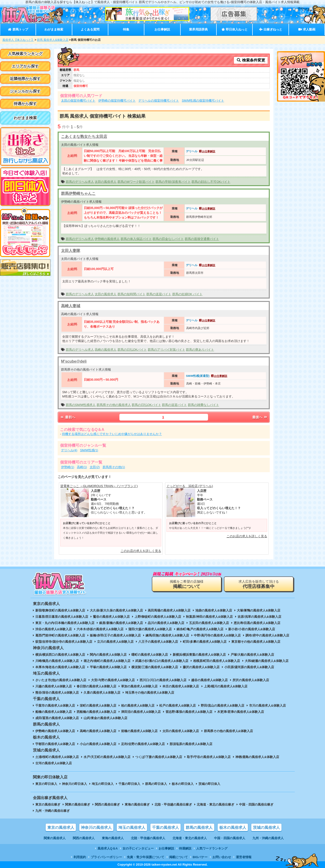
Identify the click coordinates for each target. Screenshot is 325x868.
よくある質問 (90, 29)
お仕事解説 (162, 29)
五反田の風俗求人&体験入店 (209, 623)
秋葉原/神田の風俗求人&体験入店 (209, 617)
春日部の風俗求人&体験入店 (96, 686)
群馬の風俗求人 (199, 828)
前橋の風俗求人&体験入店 (139, 731)
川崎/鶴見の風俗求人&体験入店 (57, 661)
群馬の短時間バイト (132, 294)
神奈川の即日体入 (74, 784)
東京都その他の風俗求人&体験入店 (256, 642)
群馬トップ (18, 29)
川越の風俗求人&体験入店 (54, 686)
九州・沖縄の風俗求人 (268, 838)
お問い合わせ (222, 857)
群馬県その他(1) (114, 467)
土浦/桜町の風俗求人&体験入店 (57, 757)
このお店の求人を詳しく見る (141, 551)
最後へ (260, 417)
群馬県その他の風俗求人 (114, 405)
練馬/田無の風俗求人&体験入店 (167, 635)
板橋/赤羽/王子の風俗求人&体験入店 (115, 635)
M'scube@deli (74, 361)
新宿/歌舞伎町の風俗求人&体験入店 (60, 610)
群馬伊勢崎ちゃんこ (78, 193)
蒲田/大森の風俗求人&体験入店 (150, 629)
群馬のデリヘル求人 (80, 182)
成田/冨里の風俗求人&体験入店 (57, 718)
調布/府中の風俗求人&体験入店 (267, 635)
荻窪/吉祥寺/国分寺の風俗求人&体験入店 (64, 642)
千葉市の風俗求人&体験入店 (55, 706)
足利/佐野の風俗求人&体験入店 (143, 744)
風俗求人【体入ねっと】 (18, 40)
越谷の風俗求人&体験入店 (209, 680)
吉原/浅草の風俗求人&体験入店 (259, 617)
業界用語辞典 (198, 29)
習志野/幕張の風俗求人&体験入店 (189, 712)
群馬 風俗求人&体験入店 (53, 40)
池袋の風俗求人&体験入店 (214, 610)
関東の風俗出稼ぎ (78, 804)
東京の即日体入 (46, 784)
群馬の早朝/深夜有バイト (173, 182)
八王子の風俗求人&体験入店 (158, 642)
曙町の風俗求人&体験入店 (150, 655)
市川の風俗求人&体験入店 (267, 706)
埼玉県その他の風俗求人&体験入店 (150, 693)
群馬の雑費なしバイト (203, 405)
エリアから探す (25, 66)
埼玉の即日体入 (103, 784)
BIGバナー (200, 857)
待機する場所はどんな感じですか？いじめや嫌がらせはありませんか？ (112, 434)
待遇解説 (185, 848)
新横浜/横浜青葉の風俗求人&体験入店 (199, 655)
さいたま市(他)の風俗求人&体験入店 (61, 680)
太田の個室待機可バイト (78, 101)
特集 (126, 29)
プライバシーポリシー (106, 857)
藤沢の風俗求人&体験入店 (201, 667)
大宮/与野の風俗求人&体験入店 (113, 680)
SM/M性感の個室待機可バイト (203, 101)
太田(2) (95, 467)
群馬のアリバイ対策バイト (166, 350)
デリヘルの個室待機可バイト (159, 101)
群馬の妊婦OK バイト (187, 294)
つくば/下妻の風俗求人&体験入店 (159, 757)
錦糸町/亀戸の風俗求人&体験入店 (200, 629)
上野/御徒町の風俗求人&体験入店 (158, 617)
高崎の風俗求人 (106, 350)
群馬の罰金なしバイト (168, 239)
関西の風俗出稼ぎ (107, 804)
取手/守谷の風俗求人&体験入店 (209, 757)
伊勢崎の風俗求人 (107, 239)
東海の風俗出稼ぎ (137, 804)
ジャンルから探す (25, 91)
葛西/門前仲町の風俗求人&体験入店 (60, 635)
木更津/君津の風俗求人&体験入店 (241, 712)
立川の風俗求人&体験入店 (115, 642)
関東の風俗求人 (55, 838)
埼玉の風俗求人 (132, 828)
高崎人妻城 (71, 306)
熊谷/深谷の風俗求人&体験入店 (57, 693)
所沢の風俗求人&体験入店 (251, 680)
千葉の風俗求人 (166, 828)
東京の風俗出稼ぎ (48, 804)
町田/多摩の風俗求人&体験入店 (205, 642)
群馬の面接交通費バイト (202, 239)
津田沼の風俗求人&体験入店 (141, 712)
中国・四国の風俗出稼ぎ (256, 804)
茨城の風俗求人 (266, 828)
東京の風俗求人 (61, 828)
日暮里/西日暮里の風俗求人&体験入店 (62, 617)
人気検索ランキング (25, 54)
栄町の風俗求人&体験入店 (98, 706)
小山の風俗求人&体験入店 (98, 744)
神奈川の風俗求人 (96, 828)
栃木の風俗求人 (233, 828)
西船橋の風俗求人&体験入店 (96, 712)
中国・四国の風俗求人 (230, 838)
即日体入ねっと (235, 29)
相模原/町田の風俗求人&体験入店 (217, 661)
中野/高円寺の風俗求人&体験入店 (217, 635)
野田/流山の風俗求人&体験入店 (223, 706)
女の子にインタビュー (138, 848)
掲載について (178, 857)
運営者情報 (244, 857)
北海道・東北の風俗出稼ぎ (215, 804)
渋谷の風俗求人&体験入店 (54, 629)
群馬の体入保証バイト (136, 239)
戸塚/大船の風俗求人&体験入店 (252, 655)
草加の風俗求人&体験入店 (139, 686)
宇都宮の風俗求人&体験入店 (55, 744)
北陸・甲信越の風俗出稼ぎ (173, 804)
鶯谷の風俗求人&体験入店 (111, 617)
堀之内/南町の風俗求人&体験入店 (107, 661)
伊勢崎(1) (68, 467)
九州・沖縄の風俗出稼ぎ (52, 811)
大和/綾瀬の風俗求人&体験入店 (267, 661)
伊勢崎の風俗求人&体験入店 (55, 731)
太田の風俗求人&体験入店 (181, 731)
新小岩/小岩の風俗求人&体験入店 (252, 629)
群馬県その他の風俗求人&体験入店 (228, 731)
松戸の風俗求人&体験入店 (178, 706)
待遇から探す (25, 104)
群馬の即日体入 (156, 784)
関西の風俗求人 (84, 838)
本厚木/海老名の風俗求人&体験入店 (60, 667)
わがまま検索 (54, 29)
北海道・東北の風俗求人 (190, 838)
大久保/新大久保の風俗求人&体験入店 (116, 610)
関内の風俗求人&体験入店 (108, 655)
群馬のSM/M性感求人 (81, 405)
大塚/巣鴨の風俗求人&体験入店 (259, 610)
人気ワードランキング (212, 848)
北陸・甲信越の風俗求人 (148, 838)
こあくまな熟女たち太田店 (84, 137)
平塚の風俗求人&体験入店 (108, 667)
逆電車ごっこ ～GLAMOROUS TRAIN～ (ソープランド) (99, 486)
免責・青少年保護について (146, 857)
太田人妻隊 (71, 251)
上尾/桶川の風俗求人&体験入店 (226, 686)
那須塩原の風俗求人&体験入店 (191, 744)
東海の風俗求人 (113, 838)
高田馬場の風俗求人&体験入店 (169, 610)
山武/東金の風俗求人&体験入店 (105, 718)
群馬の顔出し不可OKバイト (211, 182)
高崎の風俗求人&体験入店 (98, 731)
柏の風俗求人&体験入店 (138, 706)
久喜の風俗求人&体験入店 (102, 693)
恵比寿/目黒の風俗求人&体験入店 (257, 623)
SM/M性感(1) (89, 450)
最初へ (67, 417)
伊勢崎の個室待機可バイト (117, 101)
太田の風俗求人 (106, 182)
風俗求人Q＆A (108, 848)
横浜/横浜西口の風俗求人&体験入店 (60, 655)
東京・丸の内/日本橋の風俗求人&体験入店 (65, 623)
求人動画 (307, 29)
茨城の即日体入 (209, 784)
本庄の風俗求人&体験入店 (181, 686)
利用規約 (80, 857)
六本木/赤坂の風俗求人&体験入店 (100, 629)
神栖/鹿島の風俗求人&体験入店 (257, 757)
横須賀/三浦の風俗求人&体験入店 (155, 667)
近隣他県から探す (25, 79)
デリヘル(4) (69, 450)
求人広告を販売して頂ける (259, 584)
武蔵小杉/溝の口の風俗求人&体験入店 (162, 661)
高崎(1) (82, 467)
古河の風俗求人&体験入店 (54, 763)
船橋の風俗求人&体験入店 (54, 712)
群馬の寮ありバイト (200, 350)
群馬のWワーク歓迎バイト (136, 182)
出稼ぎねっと (271, 29)
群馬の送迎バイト (159, 294)
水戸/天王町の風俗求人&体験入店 (107, 757)
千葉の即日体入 (129, 784)
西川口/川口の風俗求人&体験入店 (163, 680)
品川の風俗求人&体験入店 (166, 623)
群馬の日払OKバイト (132, 350)
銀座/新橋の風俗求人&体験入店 (121, 623)
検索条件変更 (251, 60)
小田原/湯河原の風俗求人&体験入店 (249, 667)
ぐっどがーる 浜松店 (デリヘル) (190, 486)
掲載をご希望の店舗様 (187, 584)
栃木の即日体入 (183, 784)
